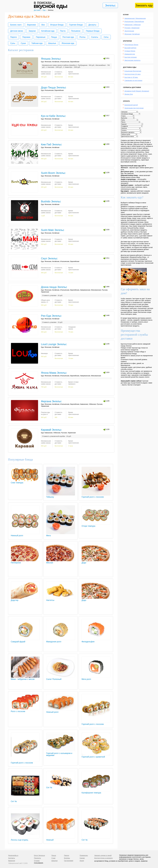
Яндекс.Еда (129, 94)
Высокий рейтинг (130, 48)
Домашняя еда (130, 54)
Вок (43, 25)
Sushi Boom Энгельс (53, 173)
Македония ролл (61, 641)
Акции (82, 861)
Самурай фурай (25, 641)
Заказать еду (144, 5)
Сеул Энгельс (49, 258)
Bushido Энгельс (51, 201)
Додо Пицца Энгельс (54, 87)
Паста (63, 31)
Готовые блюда (130, 51)
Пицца (54, 37)
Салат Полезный (61, 678)
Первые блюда (93, 31)
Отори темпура (96, 525)
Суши (23, 43)
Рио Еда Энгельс (51, 316)
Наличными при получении (134, 108)
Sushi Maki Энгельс (53, 230)
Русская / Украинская (132, 28)
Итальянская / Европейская (134, 22)
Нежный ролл (25, 535)
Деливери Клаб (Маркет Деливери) (137, 91)
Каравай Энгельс (51, 430)
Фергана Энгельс (51, 401)
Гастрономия (69, 861)
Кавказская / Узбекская (133, 25)
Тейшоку (61, 496)
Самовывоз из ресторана (133, 80)
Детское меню (17, 31)
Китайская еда (48, 31)
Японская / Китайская (132, 34)
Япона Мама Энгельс (54, 373)
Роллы (82, 37)
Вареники (31, 25)
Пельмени (76, 31)
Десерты (92, 25)
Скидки (82, 858)
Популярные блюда (131, 45)
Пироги (14, 37)
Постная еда (68, 37)
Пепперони (25, 562)
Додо (96, 562)
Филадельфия (96, 641)
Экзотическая (129, 31)
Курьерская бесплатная (133, 71)
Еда (44, 10)
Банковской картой (131, 105)
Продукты (37, 858)
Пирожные (41, 37)
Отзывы (37, 861)
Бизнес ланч (16, 25)
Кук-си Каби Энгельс (53, 116)
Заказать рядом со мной (103, 855)
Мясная (61, 562)
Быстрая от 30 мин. (131, 77)
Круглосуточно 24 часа (132, 74)
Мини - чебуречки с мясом (25, 678)
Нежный (61, 839)
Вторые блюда (57, 25)
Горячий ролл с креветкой (96, 756)
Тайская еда (37, 43)
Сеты (106, 37)
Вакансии (12, 861)
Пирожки (26, 37)
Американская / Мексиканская (135, 18)
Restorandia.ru (13, 855)
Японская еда (68, 43)
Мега (61, 535)
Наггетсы (61, 599)
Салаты (95, 37)
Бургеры (67, 858)
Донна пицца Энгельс (54, 287)
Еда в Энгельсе (40, 855)
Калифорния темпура (96, 792)
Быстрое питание (131, 57)
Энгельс (110, 5)
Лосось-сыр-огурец (25, 839)
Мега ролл (96, 678)
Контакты (12, 858)
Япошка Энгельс (51, 59)
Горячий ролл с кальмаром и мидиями (61, 753)
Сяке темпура (25, 482)
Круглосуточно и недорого (104, 858)
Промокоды (84, 855)
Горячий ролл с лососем (96, 496)
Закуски (32, 31)
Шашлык (52, 43)
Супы (13, 43)
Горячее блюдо (76, 25)
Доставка (37, 10)
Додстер (25, 599)
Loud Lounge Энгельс (54, 344)
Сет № (25, 800)
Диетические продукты (132, 60)
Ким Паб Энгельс (51, 144)
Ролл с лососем (25, 710)
